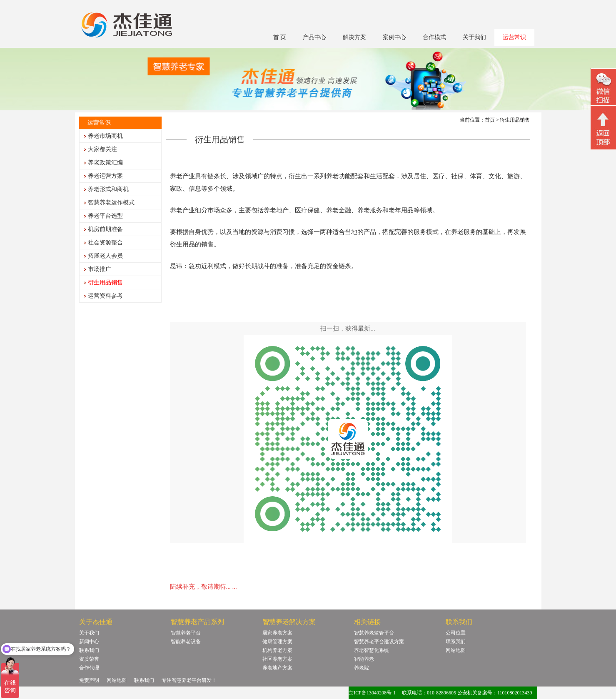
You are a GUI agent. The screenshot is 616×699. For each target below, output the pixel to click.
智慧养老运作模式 (111, 203)
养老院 (362, 668)
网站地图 (456, 650)
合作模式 (434, 37)
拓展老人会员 (105, 256)
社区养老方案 (277, 659)
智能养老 (364, 659)
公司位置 (456, 633)
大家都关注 (102, 149)
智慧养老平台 (186, 633)
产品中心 (314, 37)
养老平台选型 (105, 216)
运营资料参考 (105, 296)
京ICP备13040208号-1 (372, 693)
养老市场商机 (105, 136)
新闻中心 (89, 642)
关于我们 (474, 37)
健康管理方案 (277, 642)
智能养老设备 (186, 642)
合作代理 (89, 668)
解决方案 (354, 37)
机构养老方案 (277, 650)
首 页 (280, 37)
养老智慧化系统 (372, 650)
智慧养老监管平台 (374, 633)
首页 (490, 120)
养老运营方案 (105, 176)
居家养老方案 (277, 633)
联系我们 (89, 650)
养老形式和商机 (108, 189)
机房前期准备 (105, 229)
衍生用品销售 (105, 282)
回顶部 (603, 129)
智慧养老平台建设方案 (379, 642)
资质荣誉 (89, 659)
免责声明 (89, 680)
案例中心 (394, 37)
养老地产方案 (277, 668)
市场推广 (100, 269)
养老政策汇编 (105, 163)
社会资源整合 (105, 243)
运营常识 (514, 37)
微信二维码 (603, 88)
